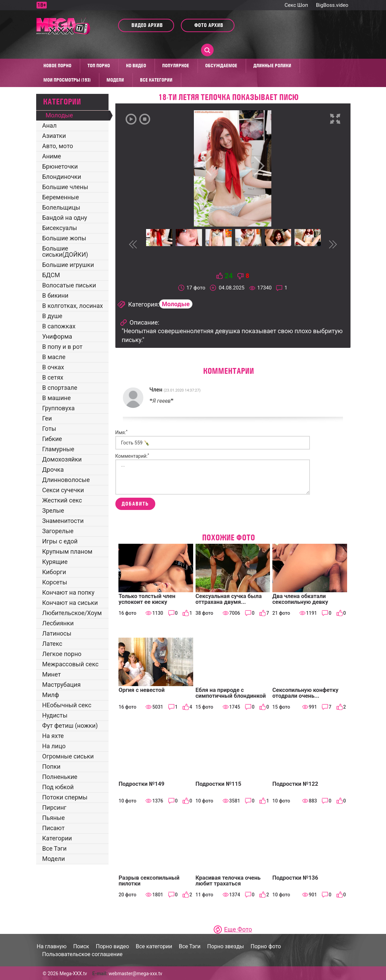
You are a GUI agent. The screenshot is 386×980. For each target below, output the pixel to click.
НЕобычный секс (67, 705)
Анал (49, 125)
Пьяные (54, 818)
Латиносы (57, 633)
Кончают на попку (68, 592)
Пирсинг (54, 807)
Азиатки (54, 136)
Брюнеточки (60, 166)
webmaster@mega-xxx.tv (135, 974)
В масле (54, 357)
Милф (51, 695)
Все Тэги (55, 848)
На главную (52, 946)
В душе (52, 316)
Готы (49, 429)
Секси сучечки (63, 490)
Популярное (176, 66)
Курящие (55, 562)
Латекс (52, 644)
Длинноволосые (66, 480)
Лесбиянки (58, 623)
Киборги (54, 572)
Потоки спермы (65, 797)
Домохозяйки (62, 459)
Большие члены (65, 187)
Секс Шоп (296, 5)
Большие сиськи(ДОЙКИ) (65, 251)
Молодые (59, 115)
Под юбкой (58, 787)
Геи (47, 418)
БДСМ (51, 275)
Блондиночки (62, 177)
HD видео (136, 66)
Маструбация (62, 685)
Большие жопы (64, 238)
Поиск (81, 946)
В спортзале (60, 388)
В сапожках (59, 326)
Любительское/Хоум (72, 613)
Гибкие (52, 439)
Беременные (61, 197)
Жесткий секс (62, 500)
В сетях (53, 377)
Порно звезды (226, 946)
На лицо (54, 746)
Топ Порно (99, 66)
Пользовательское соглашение (83, 954)
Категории (57, 838)
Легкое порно (62, 654)
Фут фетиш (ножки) (70, 726)
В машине (57, 398)
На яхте (53, 736)
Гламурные (58, 449)
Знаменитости (63, 521)
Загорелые (58, 531)
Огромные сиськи (68, 756)
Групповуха (59, 408)
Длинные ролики (272, 66)
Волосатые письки (69, 285)
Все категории (156, 80)
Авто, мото (58, 146)
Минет (52, 674)
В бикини (55, 295)
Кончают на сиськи (70, 603)
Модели (115, 80)
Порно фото (266, 946)
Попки (52, 766)
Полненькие (60, 777)
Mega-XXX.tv (73, 974)
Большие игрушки (68, 265)
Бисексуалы (60, 228)
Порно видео (113, 946)
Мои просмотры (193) (67, 80)
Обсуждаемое (221, 66)
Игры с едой (60, 541)
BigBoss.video (332, 5)
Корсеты (55, 582)
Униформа (57, 336)
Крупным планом (67, 551)
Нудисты (55, 715)
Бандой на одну (65, 218)
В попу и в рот (62, 347)
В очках (53, 367)
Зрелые (53, 510)
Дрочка (53, 470)
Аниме (52, 156)
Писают (54, 828)
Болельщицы (61, 207)
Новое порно (57, 66)
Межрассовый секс (70, 664)
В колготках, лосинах (73, 306)
